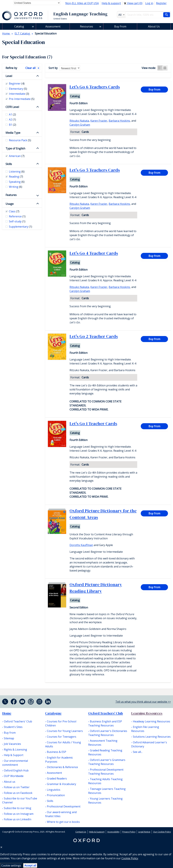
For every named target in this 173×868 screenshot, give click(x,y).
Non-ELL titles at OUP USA (82, 3)
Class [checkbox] (14, 211)
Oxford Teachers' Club (18, 721)
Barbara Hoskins (119, 121)
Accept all (30, 865)
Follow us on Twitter (17, 787)
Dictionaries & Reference (62, 767)
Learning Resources (147, 713)
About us (10, 782)
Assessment (53, 26)
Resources (86, 26)
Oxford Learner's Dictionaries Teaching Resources (108, 733)
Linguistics (54, 790)
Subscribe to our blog (18, 808)
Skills (9, 164)
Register (161, 3)
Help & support (111, 3)
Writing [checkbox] (16, 187)
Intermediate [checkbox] (19, 94)
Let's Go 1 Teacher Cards (93, 424)
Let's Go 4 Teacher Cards (94, 253)
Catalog (19, 26)
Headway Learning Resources (152, 721)
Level (9, 76)
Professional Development (64, 806)
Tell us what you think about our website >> (143, 702)
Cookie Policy (130, 858)
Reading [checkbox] (16, 177)
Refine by (11, 68)
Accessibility (113, 832)
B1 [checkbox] (13, 125)
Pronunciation (56, 795)
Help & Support (14, 755)
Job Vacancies (12, 744)
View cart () (133, 3)
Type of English (15, 148)
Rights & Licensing (15, 750)
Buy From (120, 26)
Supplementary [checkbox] (20, 227)
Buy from (154, 90)
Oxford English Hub (16, 770)
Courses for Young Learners (65, 731)
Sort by (53, 68)
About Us (154, 26)
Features (11, 195)
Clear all (30, 68)
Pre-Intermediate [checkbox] (22, 99)
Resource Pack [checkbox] (20, 140)
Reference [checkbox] (17, 216)
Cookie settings (11, 865)
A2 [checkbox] (12, 119)
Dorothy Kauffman (81, 545)
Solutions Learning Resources (152, 737)
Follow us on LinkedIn (18, 819)
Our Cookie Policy (162, 832)
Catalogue (53, 713)
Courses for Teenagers (62, 737)
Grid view (165, 68)
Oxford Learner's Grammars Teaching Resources (107, 762)
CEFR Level (12, 107)
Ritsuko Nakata (79, 121)
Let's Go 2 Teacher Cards (94, 336)
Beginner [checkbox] (17, 84)
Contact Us (81, 832)
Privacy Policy (129, 832)
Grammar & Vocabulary (61, 784)
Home (7, 713)
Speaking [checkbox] (17, 182)
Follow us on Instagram (19, 814)
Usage (10, 204)
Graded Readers (57, 778)
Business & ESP (57, 752)
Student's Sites (13, 727)
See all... (138, 752)
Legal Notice (144, 832)
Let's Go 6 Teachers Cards (95, 87)
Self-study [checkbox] (17, 221)
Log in (149, 3)
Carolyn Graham (80, 125)
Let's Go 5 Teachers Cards (95, 170)
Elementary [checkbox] (18, 89)
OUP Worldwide (14, 776)
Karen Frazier (99, 121)
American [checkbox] (17, 156)
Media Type (13, 133)
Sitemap (9, 738)
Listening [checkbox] (17, 172)
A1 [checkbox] (12, 114)
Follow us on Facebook (18, 793)
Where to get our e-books (63, 822)
